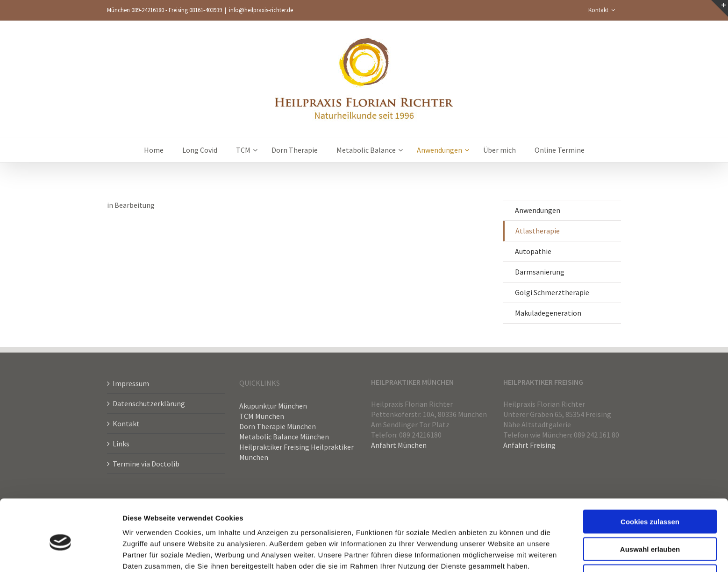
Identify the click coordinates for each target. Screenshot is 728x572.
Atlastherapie (538, 231)
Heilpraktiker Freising (274, 447)
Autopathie (533, 251)
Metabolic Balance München (284, 437)
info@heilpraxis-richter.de (261, 10)
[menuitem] (602, 10)
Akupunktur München (273, 406)
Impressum (131, 383)
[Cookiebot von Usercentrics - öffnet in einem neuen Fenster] (61, 554)
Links (121, 444)
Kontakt (126, 424)
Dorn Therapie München (278, 426)
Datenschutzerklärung (149, 403)
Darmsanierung (540, 272)
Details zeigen (497, 554)
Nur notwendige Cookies (650, 533)
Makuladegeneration (548, 313)
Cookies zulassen (650, 479)
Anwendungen (538, 210)
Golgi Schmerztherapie (552, 292)
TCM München (262, 416)
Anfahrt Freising (529, 445)
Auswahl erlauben (650, 506)
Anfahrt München (399, 445)
